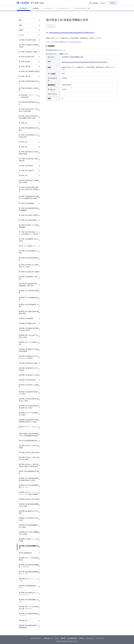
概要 (20, 20)
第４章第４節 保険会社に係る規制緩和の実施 (29, 153)
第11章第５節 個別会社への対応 (29, 375)
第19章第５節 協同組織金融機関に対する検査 (29, 505)
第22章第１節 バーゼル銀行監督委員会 (29, 559)
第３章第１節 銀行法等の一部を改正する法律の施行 (29, 110)
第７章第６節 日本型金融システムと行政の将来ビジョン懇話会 (29, 233)
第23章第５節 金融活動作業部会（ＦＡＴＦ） (29, 615)
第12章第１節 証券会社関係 (27, 380)
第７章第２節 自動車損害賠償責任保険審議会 (29, 209)
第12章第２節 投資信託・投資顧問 (29, 386)
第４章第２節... (23, 142)
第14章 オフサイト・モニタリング (29, 428)
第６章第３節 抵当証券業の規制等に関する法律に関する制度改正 (29, 189)
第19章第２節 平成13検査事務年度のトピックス (29, 486)
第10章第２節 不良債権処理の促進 (29, 299)
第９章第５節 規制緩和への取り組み (29, 278)
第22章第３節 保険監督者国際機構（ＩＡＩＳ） (29, 573)
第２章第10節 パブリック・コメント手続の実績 (29, 96)
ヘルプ (57, 638)
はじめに (22, 35)
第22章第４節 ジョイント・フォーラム (29, 580)
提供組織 (36, 8)
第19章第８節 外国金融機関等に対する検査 (29, 526)
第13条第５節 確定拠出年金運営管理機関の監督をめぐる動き (29, 421)
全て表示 (66, 54)
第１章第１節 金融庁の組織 (27, 40)
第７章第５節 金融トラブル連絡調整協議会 (29, 226)
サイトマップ (100, 638)
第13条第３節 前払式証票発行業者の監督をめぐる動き (29, 407)
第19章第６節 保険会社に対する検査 (29, 512)
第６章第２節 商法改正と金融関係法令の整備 (29, 181)
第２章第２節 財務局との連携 (28, 52)
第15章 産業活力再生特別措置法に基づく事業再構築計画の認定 (29, 435)
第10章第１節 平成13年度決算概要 (29, 292)
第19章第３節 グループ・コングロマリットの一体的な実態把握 (29, 493)
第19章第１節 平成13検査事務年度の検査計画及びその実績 (29, 479)
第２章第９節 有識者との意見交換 (29, 89)
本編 (20, 25)
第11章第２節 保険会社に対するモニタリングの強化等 (29, 357)
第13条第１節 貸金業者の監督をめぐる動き (29, 393)
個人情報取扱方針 (72, 638)
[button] (94, 3)
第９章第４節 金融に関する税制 (29, 272)
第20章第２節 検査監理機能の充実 (29, 547)
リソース (50, 26)
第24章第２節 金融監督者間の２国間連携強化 (29, 626)
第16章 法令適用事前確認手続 (28, 441)
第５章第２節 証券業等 (26, 166)
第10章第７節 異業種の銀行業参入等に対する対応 (29, 329)
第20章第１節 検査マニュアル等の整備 (29, 540)
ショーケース (48, 8)
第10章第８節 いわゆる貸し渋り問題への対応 (29, 336)
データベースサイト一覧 (82, 8)
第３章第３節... (23, 123)
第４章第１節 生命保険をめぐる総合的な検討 (29, 136)
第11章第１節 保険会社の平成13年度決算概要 (29, 350)
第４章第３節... (23, 147)
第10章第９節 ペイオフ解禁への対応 (29, 343)
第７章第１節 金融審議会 (27, 203)
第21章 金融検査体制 (25, 553)
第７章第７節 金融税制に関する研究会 (29, 240)
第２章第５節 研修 (24, 66)
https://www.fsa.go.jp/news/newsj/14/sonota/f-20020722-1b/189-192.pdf (71, 33)
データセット (24, 8)
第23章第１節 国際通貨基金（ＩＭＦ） (29, 587)
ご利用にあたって (48, 638)
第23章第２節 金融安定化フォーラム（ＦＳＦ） (29, 594)
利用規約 (63, 638)
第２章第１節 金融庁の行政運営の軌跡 (29, 46)
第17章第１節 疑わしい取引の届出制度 (29, 447)
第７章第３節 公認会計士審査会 (29, 215)
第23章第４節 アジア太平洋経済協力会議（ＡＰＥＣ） (29, 608)
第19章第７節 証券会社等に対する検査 (29, 519)
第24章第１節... (24, 621)
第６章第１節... (23, 175)
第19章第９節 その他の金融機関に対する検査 (29, 533)
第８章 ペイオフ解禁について (28, 246)
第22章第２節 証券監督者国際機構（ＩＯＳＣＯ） (29, 566)
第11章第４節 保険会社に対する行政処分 (29, 369)
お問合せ (82, 638)
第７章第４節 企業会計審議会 (28, 220)
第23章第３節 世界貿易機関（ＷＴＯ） (29, 601)
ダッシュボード (90, 638)
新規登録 (113, 3)
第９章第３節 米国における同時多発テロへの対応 (29, 266)
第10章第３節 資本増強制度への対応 (29, 306)
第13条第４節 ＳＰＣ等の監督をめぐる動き (29, 414)
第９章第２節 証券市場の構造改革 (29, 259)
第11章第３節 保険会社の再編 (28, 363)
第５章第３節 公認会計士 (27, 171)
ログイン (103, 3)
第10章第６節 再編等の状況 (27, 323)
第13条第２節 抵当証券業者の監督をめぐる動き (29, 400)
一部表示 (61, 54)
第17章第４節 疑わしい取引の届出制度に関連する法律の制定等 (29, 465)
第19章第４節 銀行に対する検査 (29, 499)
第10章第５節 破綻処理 (26, 318)
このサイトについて (36, 638)
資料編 (21, 30)
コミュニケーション (63, 8)
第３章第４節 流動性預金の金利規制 (29, 129)
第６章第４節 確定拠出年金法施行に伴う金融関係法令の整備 (29, 197)
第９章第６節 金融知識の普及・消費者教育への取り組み (29, 285)
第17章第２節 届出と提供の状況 (29, 452)
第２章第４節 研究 (24, 62)
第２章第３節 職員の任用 (27, 57)
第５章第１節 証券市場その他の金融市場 (29, 160)
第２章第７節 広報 (24, 76)
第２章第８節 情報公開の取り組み (29, 82)
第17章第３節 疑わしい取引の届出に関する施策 (29, 458)
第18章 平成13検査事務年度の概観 (29, 472)
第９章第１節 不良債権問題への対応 (29, 252)
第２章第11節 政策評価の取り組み (29, 103)
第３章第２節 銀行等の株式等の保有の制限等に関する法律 (29, 117)
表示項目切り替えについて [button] (56, 50)
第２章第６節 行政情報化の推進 (29, 71)
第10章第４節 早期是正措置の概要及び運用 (29, 313)
